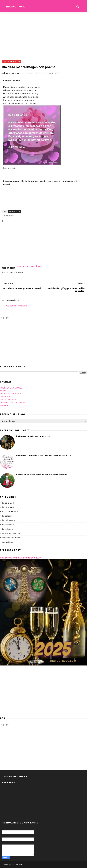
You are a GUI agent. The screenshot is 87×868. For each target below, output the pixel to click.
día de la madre (11, 62)
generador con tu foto (11, 533)
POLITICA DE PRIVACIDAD (13, 394)
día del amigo (8, 516)
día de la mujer (8, 507)
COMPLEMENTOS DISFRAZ (13, 402)
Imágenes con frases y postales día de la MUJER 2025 (43, 455)
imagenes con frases (11, 538)
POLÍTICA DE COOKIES (11, 388)
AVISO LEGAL (6, 391)
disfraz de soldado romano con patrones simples (42, 475)
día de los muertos (10, 511)
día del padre (8, 529)
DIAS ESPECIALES (8, 400)
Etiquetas (4, 405)
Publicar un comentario (16, 306)
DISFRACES (5, 396)
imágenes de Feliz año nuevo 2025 (34, 436)
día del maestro (9, 520)
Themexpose (17, 864)
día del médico (8, 525)
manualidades (8, 542)
